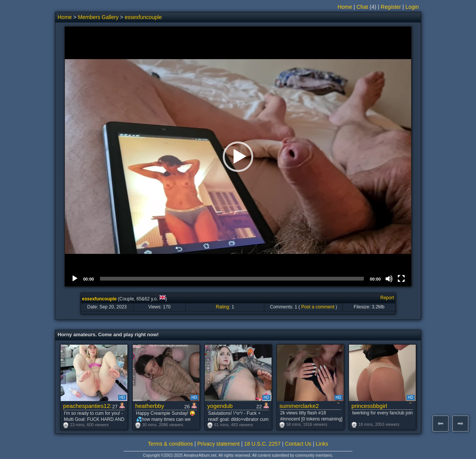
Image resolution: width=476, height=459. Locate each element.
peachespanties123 (87, 406)
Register (391, 7)
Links (322, 444)
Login (412, 7)
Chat (362, 7)
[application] (238, 156)
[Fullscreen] (401, 279)
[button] (238, 157)
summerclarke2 (299, 406)
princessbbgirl (369, 406)
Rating (223, 307)
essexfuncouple (143, 17)
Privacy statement (218, 444)
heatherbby (150, 406)
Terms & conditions (170, 444)
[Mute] (389, 279)
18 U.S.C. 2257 (262, 444)
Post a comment (318, 307)
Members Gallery (98, 17)
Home (345, 7)
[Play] (75, 279)
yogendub (220, 406)
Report (387, 298)
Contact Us (298, 444)
